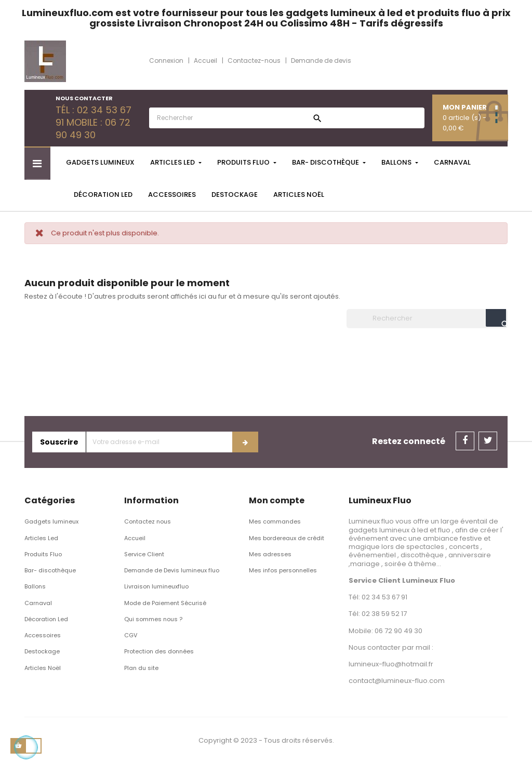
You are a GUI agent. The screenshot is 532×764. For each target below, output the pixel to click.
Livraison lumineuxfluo (156, 586)
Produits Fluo (43, 554)
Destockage (42, 651)
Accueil (135, 538)
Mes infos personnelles (283, 570)
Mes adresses (270, 554)
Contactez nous (148, 521)
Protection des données (159, 651)
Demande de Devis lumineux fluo (172, 570)
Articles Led (41, 538)
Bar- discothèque (50, 570)
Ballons (35, 586)
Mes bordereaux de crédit (287, 538)
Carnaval (38, 603)
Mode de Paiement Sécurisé (165, 603)
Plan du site (141, 668)
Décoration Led (46, 619)
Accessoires (43, 635)
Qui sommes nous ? (153, 619)
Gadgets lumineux (51, 521)
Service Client (144, 554)
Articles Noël (43, 668)
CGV (131, 635)
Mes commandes (275, 521)
